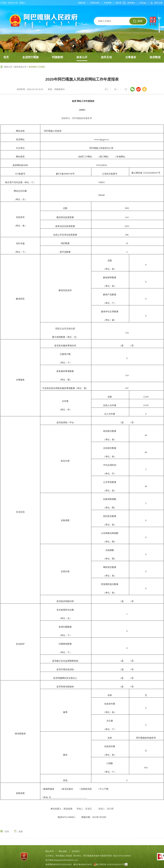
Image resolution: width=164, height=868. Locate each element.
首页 (6, 57)
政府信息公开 (20, 67)
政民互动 (106, 57)
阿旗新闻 (58, 57)
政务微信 (131, 3)
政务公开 (82, 57)
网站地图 (63, 851)
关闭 (19, 832)
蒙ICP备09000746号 (83, 864)
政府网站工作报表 (37, 67)
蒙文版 (119, 3)
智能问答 (82, 3)
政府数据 (155, 57)
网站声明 (50, 851)
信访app (143, 3)
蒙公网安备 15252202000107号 (146, 172)
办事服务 (131, 57)
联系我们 (76, 851)
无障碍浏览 (95, 3)
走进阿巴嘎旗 (30, 57)
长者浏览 (108, 3)
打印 (5, 832)
